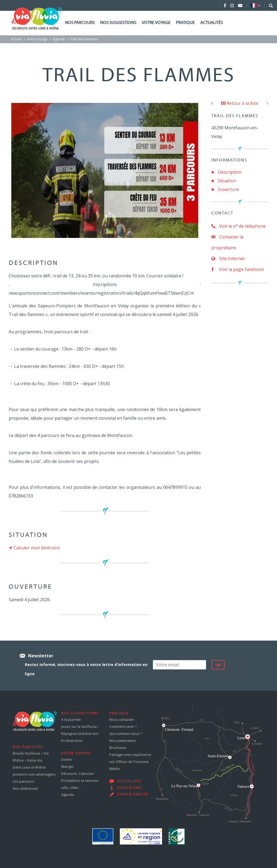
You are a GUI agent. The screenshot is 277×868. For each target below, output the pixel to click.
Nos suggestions (118, 23)
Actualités (212, 23)
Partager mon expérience (130, 755)
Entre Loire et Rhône (29, 767)
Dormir (67, 759)
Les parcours (23, 781)
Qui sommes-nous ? (126, 734)
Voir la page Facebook (238, 269)
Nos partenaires (123, 741)
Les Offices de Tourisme (129, 762)
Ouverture (228, 189)
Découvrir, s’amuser (78, 773)
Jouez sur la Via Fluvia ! (80, 726)
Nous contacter (122, 719)
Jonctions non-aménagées (34, 774)
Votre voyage (156, 23)
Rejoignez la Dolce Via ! (80, 734)
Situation (227, 181)
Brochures (118, 748)
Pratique (185, 23)
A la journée (71, 719)
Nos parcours (80, 23)
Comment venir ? (123, 726)
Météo (115, 769)
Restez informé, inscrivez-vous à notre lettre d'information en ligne (86, 669)
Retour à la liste (240, 103)
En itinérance (72, 741)
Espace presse (133, 795)
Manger (67, 766)
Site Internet (228, 258)
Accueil (16, 39)
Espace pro (129, 788)
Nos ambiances (25, 788)
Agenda (59, 39)
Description (230, 172)
